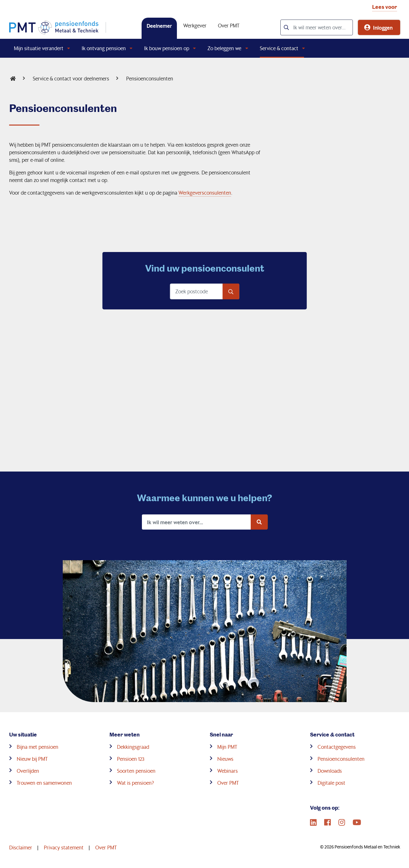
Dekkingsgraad (133, 747)
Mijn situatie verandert (39, 48)
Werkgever (195, 25)
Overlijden (28, 771)
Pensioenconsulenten (150, 78)
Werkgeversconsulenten (205, 193)
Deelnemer (159, 26)
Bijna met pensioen (38, 747)
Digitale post (331, 783)
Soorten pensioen (136, 771)
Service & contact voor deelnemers (71, 78)
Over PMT (229, 25)
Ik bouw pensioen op (167, 48)
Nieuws (225, 759)
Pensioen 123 (131, 759)
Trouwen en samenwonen (44, 783)
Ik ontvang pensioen (104, 48)
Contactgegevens (337, 747)
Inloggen (383, 27)
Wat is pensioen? (135, 783)
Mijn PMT (227, 747)
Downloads (330, 771)
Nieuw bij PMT (32, 759)
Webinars (228, 771)
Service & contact (279, 48)
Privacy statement (64, 847)
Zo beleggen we (224, 48)
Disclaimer (21, 847)
